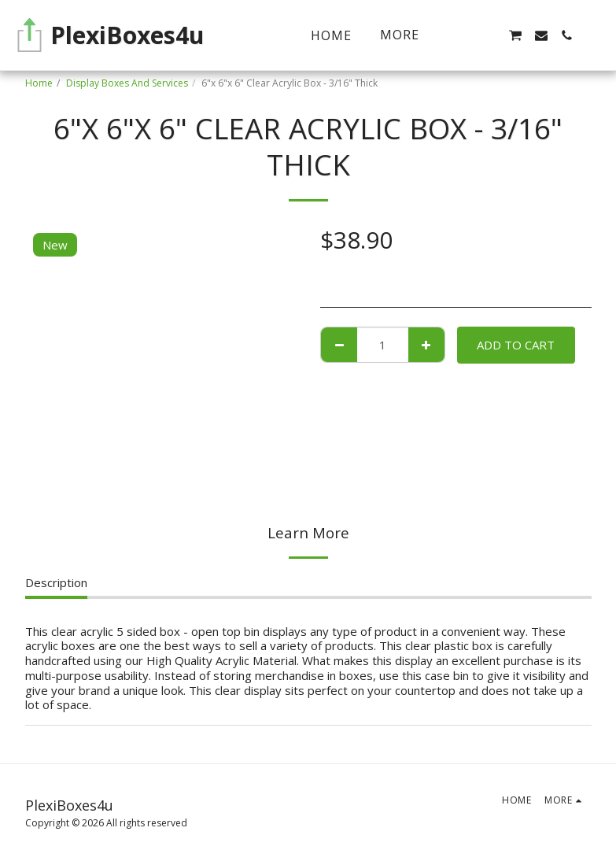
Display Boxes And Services (127, 83)
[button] (489, 35)
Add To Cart (516, 345)
